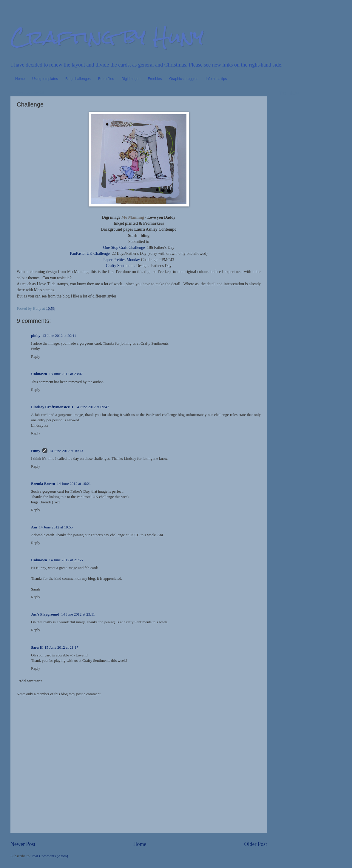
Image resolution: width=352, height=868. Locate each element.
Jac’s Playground (45, 614)
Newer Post (23, 844)
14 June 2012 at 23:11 (78, 614)
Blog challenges (78, 79)
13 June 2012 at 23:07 (66, 374)
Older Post (255, 844)
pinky (36, 336)
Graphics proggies (184, 79)
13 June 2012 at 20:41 (59, 336)
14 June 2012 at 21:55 (66, 560)
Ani (34, 527)
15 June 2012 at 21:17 (61, 647)
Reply (36, 357)
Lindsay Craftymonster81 (52, 407)
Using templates (45, 79)
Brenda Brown (43, 484)
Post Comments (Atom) (50, 856)
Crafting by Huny (107, 37)
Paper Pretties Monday (122, 260)
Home (20, 79)
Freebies (155, 79)
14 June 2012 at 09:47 (92, 407)
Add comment (30, 681)
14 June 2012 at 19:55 (56, 527)
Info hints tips (216, 79)
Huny (36, 451)
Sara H (37, 647)
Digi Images (131, 79)
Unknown (39, 374)
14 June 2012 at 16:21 (74, 484)
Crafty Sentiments (121, 266)
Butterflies (106, 79)
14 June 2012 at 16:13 (66, 451)
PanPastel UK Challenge (90, 253)
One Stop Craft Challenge (124, 248)
